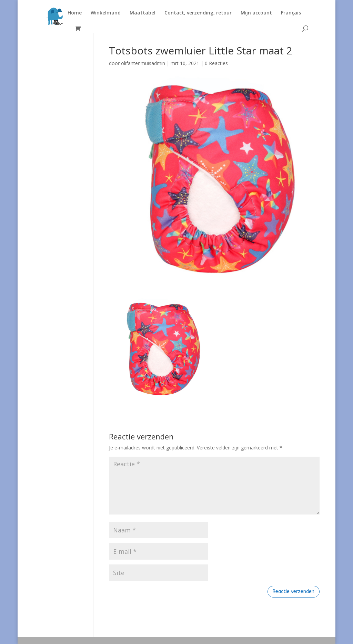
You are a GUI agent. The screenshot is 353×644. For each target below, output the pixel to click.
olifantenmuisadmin (143, 63)
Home (75, 13)
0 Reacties (216, 63)
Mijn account (256, 13)
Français (291, 13)
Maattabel (143, 13)
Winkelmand (106, 13)
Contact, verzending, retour (198, 13)
